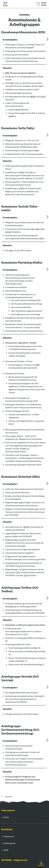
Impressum (9, 836)
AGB (6, 850)
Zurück (6, 796)
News (6, 817)
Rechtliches (7, 829)
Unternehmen (8, 810)
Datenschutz (10, 843)
